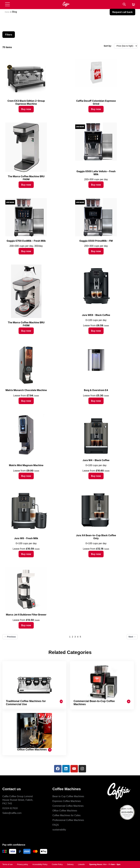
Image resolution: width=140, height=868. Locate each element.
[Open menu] (7, 5)
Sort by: (108, 46)
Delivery (70, 864)
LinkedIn (81, 864)
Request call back (122, 12)
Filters (9, 35)
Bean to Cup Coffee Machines (68, 796)
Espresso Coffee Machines (67, 801)
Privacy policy (23, 864)
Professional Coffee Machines (68, 820)
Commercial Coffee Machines (68, 806)
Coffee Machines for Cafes (67, 815)
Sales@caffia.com (12, 813)
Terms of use (8, 864)
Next (132, 637)
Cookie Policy (57, 864)
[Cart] (133, 5)
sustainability (59, 830)
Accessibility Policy (40, 864)
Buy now (26, 109)
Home (7, 12)
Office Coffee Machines (65, 811)
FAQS (56, 825)
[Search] (124, 5)
